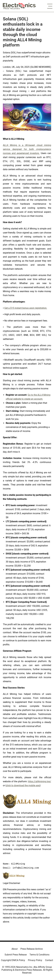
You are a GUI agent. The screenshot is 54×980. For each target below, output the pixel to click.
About (15, 949)
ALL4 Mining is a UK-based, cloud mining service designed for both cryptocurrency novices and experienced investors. (27, 149)
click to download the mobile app (23, 785)
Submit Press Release (16, 955)
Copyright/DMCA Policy (13, 960)
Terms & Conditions (39, 955)
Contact (49, 960)
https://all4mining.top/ (40, 781)
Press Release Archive (32, 949)
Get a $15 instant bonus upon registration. (26, 308)
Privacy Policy (35, 960)
